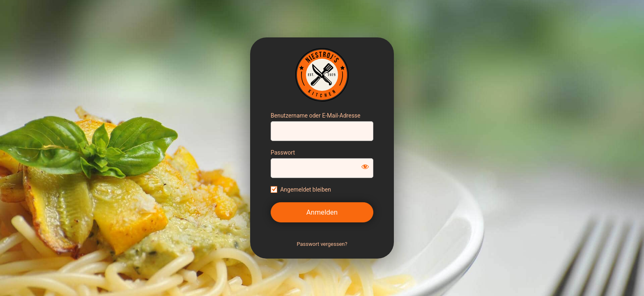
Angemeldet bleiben (306, 190)
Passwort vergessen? (322, 244)
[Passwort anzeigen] (365, 166)
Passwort (283, 153)
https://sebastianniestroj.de (322, 75)
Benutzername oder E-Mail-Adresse (316, 116)
